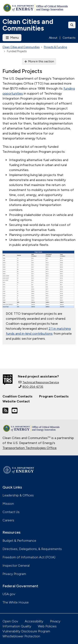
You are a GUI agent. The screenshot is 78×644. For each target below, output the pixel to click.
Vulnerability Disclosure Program (26, 631)
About (53, 38)
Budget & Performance (19, 541)
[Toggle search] (72, 25)
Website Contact (16, 401)
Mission (8, 504)
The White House (16, 602)
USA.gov (9, 594)
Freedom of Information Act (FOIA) (29, 557)
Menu (12, 38)
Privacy (55, 621)
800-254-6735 (31, 387)
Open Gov (10, 621)
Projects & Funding (55, 47)
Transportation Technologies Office (30, 448)
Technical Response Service (39, 382)
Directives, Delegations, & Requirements (32, 549)
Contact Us (11, 512)
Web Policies (47, 626)
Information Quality (17, 626)
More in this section (39, 61)
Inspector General (16, 566)
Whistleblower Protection (21, 636)
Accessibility (34, 621)
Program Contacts (54, 396)
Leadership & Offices (18, 495)
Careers (8, 520)
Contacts (69, 38)
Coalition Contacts (17, 396)
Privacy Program (14, 574)
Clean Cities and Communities (28, 25)
